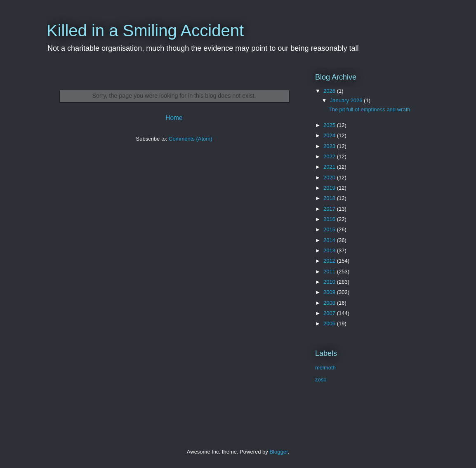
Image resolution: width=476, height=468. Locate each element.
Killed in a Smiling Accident (145, 31)
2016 (330, 219)
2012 (330, 261)
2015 (330, 229)
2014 (330, 240)
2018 (330, 198)
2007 (330, 313)
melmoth (325, 368)
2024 (330, 135)
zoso (321, 380)
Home (174, 118)
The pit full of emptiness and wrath (369, 109)
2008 (330, 303)
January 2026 (347, 100)
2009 (330, 292)
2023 (330, 146)
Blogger (278, 452)
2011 (330, 272)
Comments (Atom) (190, 139)
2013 (330, 250)
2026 (330, 91)
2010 (330, 282)
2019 (330, 188)
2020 (330, 178)
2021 (330, 167)
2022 (330, 156)
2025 (330, 125)
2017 (330, 209)
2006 (330, 323)
